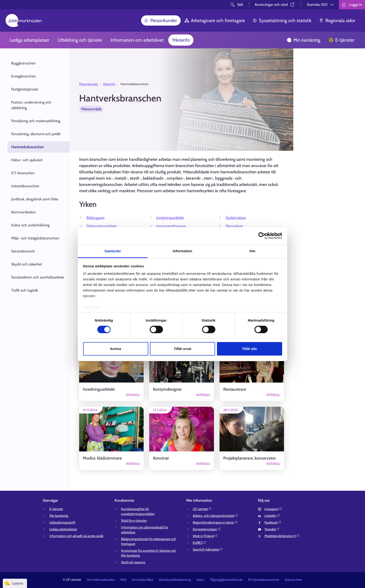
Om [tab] (252, 251)
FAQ (123, 580)
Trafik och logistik (25, 290)
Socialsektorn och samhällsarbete (38, 277)
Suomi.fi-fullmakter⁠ (208, 549)
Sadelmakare (236, 218)
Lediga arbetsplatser (29, 40)
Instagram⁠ (273, 509)
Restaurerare (235, 389)
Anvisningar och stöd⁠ (275, 5)
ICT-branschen (23, 173)
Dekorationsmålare (102, 226)
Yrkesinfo (181, 40)
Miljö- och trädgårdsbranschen (35, 238)
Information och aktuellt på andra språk (76, 536)
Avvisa (116, 349)
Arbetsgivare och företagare (215, 20)
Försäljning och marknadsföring (36, 121)
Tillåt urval (183, 349)
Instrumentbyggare (171, 226)
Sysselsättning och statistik (282, 20)
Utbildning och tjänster (80, 40)
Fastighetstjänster (25, 89)
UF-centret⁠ (202, 509)
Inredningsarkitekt (170, 218)
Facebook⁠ (273, 522)
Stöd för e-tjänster (134, 521)
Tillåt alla (250, 349)
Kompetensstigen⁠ (207, 529)
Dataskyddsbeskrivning (175, 580)
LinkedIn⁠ (272, 516)
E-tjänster (341, 40)
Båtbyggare (96, 218)
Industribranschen (25, 186)
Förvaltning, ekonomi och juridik (36, 134)
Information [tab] (182, 251)
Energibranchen (24, 76)
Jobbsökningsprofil (62, 522)
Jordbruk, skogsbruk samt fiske (35, 199)
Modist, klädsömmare (102, 458)
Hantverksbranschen (28, 147)
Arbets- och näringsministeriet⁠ (215, 516)
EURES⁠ (199, 543)
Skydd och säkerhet (27, 264)
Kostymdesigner (167, 389)
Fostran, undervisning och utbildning (31, 105)
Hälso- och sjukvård (27, 160)
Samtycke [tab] (113, 251)
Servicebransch (23, 251)
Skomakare (234, 226)
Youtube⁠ (272, 529)
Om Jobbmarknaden (101, 580)
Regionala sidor (337, 20)
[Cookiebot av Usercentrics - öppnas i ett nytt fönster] (262, 236)
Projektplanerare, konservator (250, 458)
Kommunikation (24, 212)
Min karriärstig (304, 40)
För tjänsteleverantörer (264, 580)
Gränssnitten (294, 580)
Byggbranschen (23, 63)
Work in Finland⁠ (205, 536)
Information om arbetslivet (137, 40)
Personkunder (160, 20)
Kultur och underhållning (30, 225)
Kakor (200, 580)
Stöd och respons (133, 562)
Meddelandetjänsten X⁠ (282, 536)
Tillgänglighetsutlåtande (226, 580)
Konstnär (161, 458)
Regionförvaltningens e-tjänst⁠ (215, 522)
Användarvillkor (143, 580)
